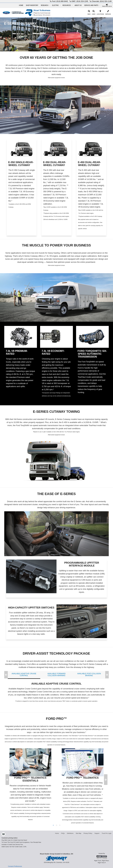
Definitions (70, 833)
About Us (78, 5)
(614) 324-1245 (82, 1)
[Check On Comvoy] (3, 834)
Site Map (78, 833)
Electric (56, 5)
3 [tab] (60, 825)
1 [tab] (53, 825)
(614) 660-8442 (62, 1)
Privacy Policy (88, 833)
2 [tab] (56, 825)
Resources (68, 5)
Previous (6, 675)
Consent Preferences (15, 866)
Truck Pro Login (107, 833)
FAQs (63, 833)
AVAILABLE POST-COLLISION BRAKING (89, 675)
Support (97, 833)
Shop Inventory (32, 5)
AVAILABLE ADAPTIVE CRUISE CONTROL (24, 675)
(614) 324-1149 (106, 1)
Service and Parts (92, 5)
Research (46, 5)
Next (107, 675)
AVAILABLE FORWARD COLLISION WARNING (56, 675)
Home (21, 5)
